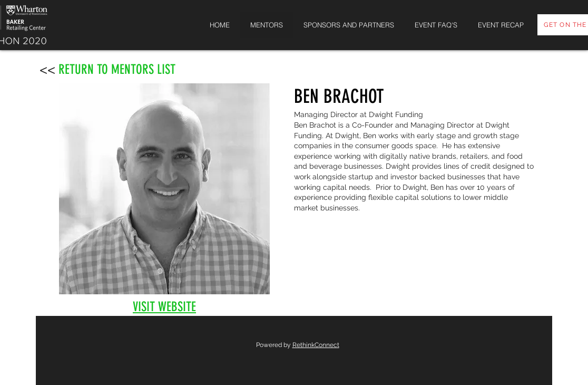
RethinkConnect (316, 345)
